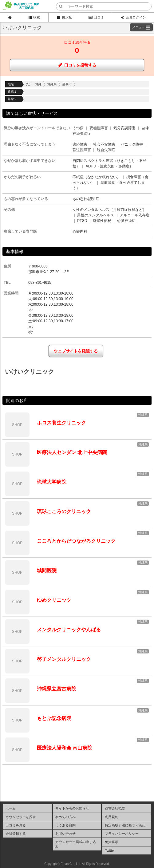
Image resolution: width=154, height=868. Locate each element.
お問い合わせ (65, 834)
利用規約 (112, 817)
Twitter (110, 850)
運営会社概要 (115, 808)
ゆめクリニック (54, 600)
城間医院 (47, 571)
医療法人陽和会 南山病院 (65, 748)
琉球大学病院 (52, 482)
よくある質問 (65, 825)
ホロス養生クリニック (61, 423)
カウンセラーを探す (21, 817)
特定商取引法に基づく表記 (125, 825)
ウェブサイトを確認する (76, 351)
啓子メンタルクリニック (64, 659)
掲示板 (64, 17)
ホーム (11, 808)
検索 (34, 17)
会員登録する (16, 834)
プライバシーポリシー (122, 834)
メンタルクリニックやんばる (69, 630)
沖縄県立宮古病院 (57, 689)
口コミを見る (16, 825)
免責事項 (112, 842)
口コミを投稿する (77, 65)
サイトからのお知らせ (72, 808)
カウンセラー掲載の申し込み (76, 844)
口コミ (96, 17)
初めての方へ (65, 817)
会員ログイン (133, 17)
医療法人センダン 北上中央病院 (72, 452)
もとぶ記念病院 (54, 718)
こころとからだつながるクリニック (76, 541)
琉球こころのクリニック (64, 511)
